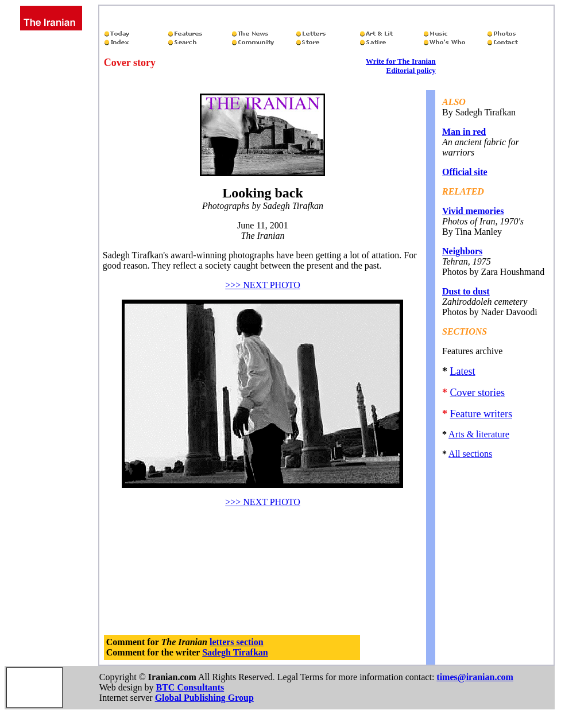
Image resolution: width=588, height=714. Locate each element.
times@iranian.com (475, 677)
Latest (462, 371)
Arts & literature (479, 434)
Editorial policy (411, 70)
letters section (237, 642)
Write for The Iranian (401, 61)
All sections (470, 454)
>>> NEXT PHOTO (262, 285)
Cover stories (477, 393)
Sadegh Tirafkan (235, 652)
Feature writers (481, 414)
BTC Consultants (190, 687)
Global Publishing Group (204, 698)
